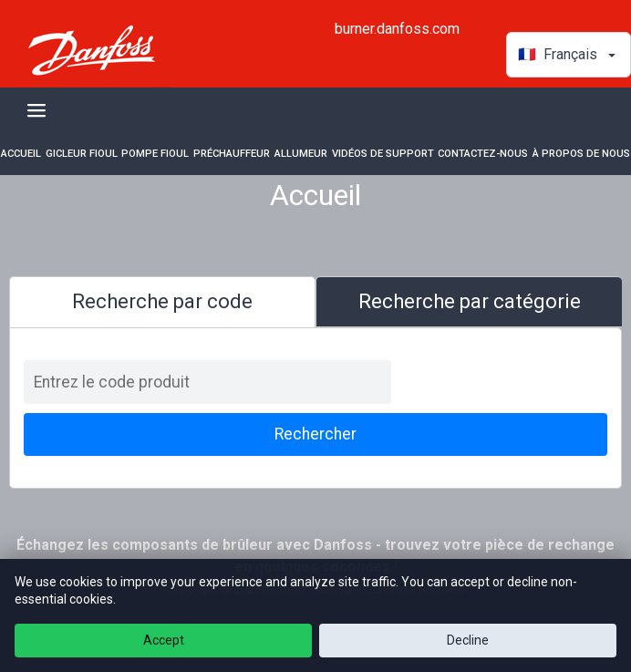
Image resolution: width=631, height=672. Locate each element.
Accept (164, 640)
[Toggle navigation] (36, 110)
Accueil (21, 154)
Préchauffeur (232, 154)
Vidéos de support (383, 154)
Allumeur (301, 154)
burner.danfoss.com (397, 29)
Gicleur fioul (82, 154)
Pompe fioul (155, 154)
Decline (468, 640)
